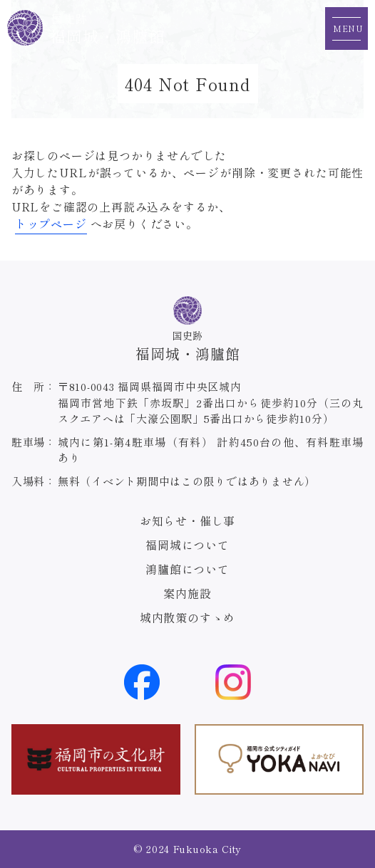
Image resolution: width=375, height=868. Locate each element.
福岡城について (187, 545)
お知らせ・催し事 (187, 521)
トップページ (51, 224)
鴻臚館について (187, 569)
